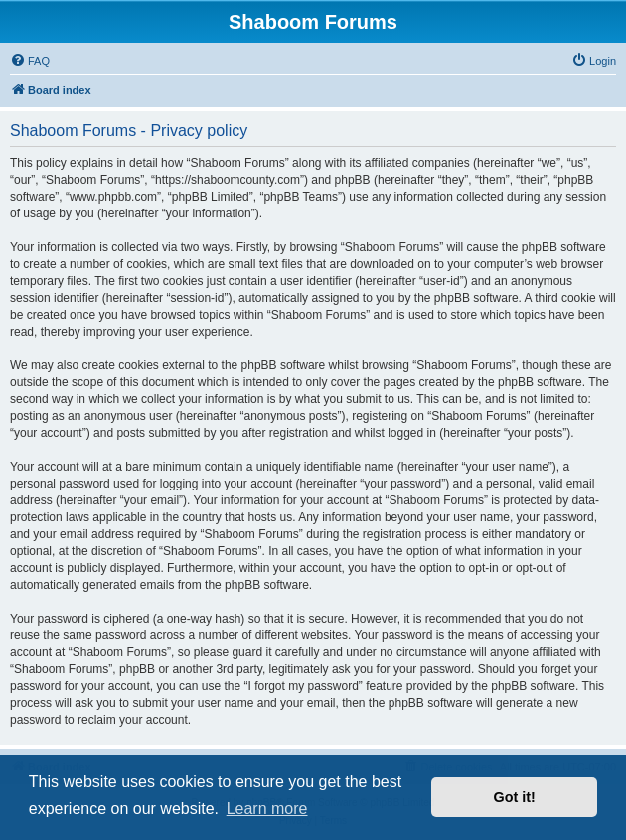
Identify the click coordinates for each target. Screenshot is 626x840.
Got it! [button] (515, 797)
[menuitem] (30, 61)
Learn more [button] (267, 809)
